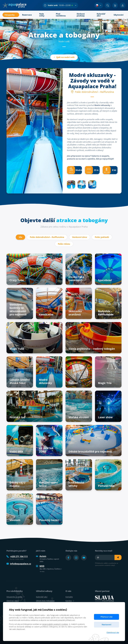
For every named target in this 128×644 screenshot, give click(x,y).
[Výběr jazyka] (99, 5)
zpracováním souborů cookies (55, 624)
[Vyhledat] (108, 5)
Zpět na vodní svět (64, 57)
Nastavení (106, 625)
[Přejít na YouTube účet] (84, 558)
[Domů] (14, 5)
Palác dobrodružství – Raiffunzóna (47, 237)
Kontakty (69, 597)
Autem (41, 556)
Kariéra (70, 601)
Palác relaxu (64, 244)
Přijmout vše (106, 617)
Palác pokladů (102, 237)
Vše (20, 237)
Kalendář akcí (42, 597)
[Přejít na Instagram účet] (76, 558)
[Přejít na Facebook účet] (68, 558)
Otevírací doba (13, 601)
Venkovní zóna (79, 237)
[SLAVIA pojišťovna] (104, 598)
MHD (40, 566)
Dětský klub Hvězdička (45, 601)
